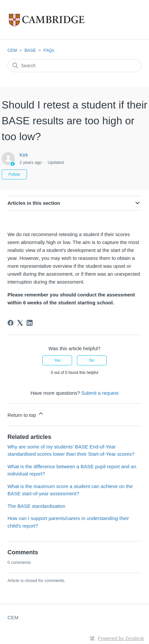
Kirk (24, 155)
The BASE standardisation (37, 506)
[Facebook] (11, 323)
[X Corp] (20, 323)
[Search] (75, 66)
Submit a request (100, 393)
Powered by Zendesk (121, 638)
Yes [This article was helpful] (58, 360)
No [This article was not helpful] (92, 360)
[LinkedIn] (30, 323)
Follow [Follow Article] (14, 174)
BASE (30, 50)
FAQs (49, 50)
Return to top (26, 414)
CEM (12, 50)
